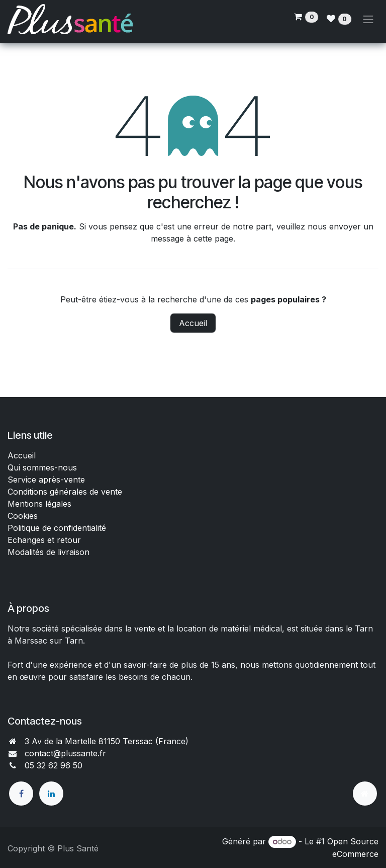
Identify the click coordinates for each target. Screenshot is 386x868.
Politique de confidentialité (57, 528)
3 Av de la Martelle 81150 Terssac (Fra (98, 741)
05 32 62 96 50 (54, 765)
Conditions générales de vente (66, 492)
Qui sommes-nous (42, 467)
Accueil (193, 323)
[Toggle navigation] (368, 19)
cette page (213, 239)
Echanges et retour (44, 540)
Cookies (23, 516)
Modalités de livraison (49, 552)
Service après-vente (46, 480)
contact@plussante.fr (65, 753)
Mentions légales (39, 504)
